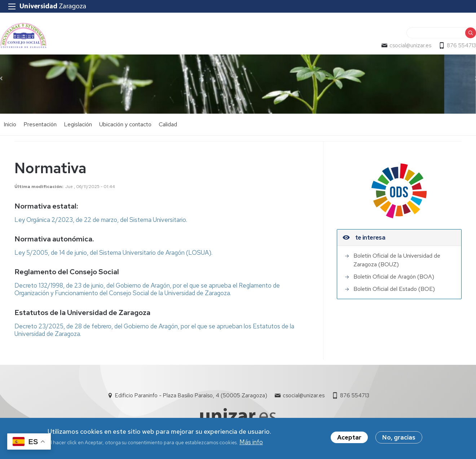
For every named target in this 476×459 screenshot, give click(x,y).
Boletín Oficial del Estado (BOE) (394, 289)
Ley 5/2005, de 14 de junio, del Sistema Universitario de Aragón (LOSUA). (113, 253)
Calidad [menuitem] (168, 124)
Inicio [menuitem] (10, 124)
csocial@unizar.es (410, 45)
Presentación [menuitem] (40, 124)
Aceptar (349, 438)
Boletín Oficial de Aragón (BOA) (394, 277)
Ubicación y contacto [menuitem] (125, 124)
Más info (251, 443)
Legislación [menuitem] (78, 124)
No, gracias (399, 438)
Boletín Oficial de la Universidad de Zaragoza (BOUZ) (397, 260)
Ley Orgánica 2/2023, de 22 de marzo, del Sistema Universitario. (101, 220)
